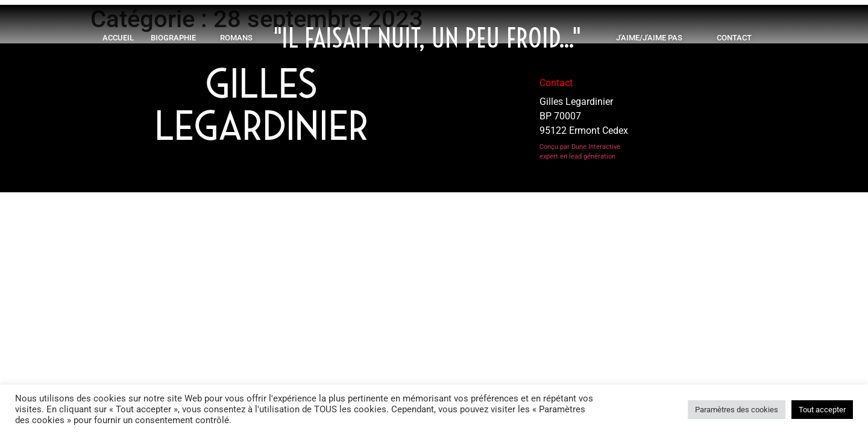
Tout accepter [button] (822, 410)
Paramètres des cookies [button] (737, 410)
